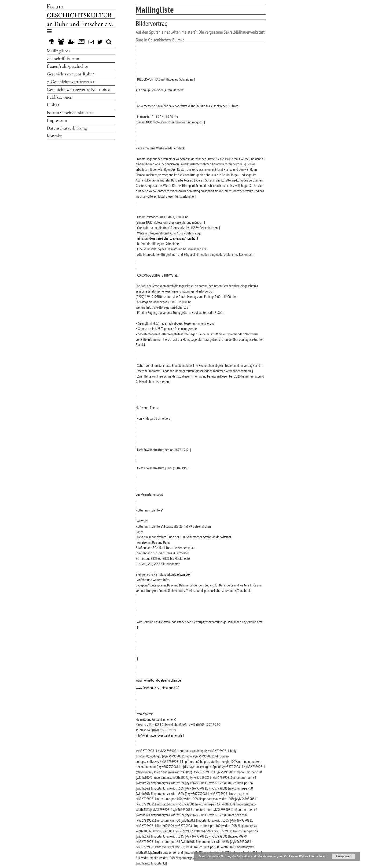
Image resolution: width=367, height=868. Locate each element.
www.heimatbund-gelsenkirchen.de (158, 680)
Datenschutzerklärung (67, 128)
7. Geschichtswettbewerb (71, 82)
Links (53, 105)
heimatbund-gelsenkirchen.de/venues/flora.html (167, 238)
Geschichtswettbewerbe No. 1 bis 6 (78, 89)
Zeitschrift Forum (63, 59)
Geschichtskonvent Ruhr (71, 74)
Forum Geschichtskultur (70, 113)
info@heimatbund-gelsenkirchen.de (159, 735)
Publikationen (60, 97)
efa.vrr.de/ (184, 574)
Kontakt (54, 136)
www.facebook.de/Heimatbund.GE (158, 688)
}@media (156, 852)
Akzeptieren (343, 856)
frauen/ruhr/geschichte (67, 66)
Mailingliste (59, 51)
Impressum (57, 120)
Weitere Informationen (313, 856)
